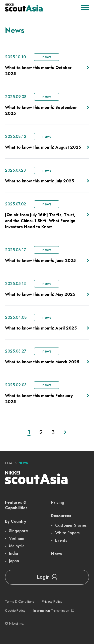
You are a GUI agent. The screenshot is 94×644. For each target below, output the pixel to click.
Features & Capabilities (16, 505)
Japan (14, 561)
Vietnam (17, 538)
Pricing (58, 502)
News (57, 554)
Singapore (18, 531)
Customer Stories (71, 525)
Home (9, 463)
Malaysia (17, 546)
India (14, 553)
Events (61, 540)
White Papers (67, 533)
